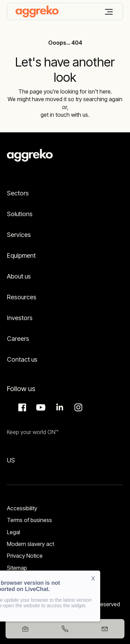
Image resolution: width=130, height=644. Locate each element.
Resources (22, 297)
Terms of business (29, 520)
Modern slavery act (31, 544)
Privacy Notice (25, 556)
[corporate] (37, 11)
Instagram (77, 407)
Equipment (21, 255)
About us (19, 276)
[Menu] (109, 12)
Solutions (20, 214)
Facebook (21, 407)
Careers (18, 339)
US (11, 460)
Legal (14, 532)
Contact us (22, 359)
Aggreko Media (40, 407)
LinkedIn (59, 407)
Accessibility (22, 508)
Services (19, 235)
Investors (20, 318)
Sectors (18, 193)
